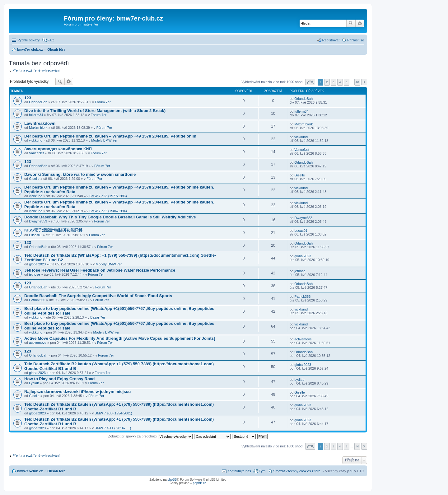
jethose (34, 274)
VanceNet (36, 153)
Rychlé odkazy (29, 40)
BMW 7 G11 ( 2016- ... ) (113, 428)
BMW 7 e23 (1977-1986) (108, 196)
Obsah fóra (56, 471)
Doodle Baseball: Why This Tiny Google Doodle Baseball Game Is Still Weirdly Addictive (110, 217)
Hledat (351, 23)
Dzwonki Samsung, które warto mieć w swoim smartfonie (80, 174)
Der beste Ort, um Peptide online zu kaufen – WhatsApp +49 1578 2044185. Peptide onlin (110, 136)
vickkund (36, 140)
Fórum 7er (103, 102)
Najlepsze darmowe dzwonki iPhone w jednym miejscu (77, 392)
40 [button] (357, 82)
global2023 (37, 264)
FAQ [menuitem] (51, 40)
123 (28, 98)
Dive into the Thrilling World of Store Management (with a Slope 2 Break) (95, 111)
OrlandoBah (38, 102)
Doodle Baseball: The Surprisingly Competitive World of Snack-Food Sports (98, 296)
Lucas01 (35, 235)
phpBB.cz (200, 483)
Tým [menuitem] (262, 471)
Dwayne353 (38, 221)
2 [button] (327, 82)
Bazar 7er (98, 317)
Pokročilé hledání (360, 23)
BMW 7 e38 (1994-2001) (113, 413)
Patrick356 (37, 300)
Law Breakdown (40, 123)
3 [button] (334, 82)
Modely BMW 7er (104, 140)
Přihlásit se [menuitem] (356, 40)
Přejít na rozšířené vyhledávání (36, 70)
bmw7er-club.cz (30, 471)
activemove (38, 343)
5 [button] (347, 82)
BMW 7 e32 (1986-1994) (108, 211)
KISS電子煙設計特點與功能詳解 (53, 230)
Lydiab (34, 383)
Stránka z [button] (310, 82)
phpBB (172, 480)
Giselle (34, 179)
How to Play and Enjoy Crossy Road (59, 379)
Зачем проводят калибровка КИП (58, 149)
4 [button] (340, 82)
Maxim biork (38, 128)
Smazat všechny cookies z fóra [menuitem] (297, 471)
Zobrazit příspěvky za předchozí (150, 436)
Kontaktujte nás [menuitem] (239, 471)
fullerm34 (36, 115)
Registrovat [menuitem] (331, 40)
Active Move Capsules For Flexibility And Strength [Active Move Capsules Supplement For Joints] (120, 338)
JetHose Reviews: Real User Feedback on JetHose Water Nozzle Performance (100, 270)
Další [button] (364, 82)
